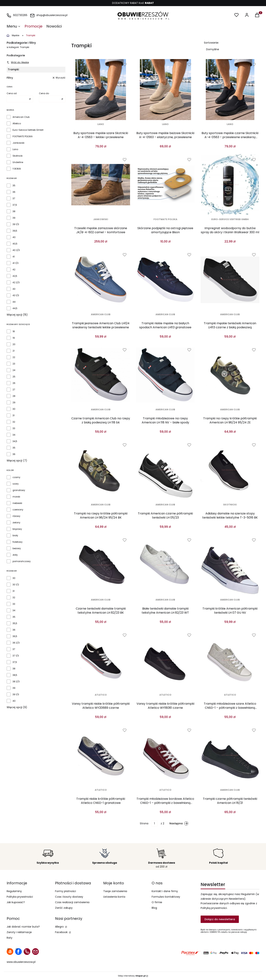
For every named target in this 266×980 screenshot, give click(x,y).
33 (14, 428)
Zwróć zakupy (64, 908)
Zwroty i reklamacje (19, 932)
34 (14, 435)
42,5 (15, 276)
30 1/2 (16, 585)
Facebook (62, 932)
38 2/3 (16, 682)
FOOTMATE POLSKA (23, 136)
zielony (16, 523)
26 (14, 383)
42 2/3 (16, 283)
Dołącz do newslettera (220, 919)
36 (14, 192)
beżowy (17, 548)
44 (14, 302)
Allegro (60, 927)
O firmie (157, 902)
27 (14, 390)
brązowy (17, 529)
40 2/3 (16, 250)
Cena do (44, 93)
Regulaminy (14, 891)
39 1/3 (16, 224)
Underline (18, 162)
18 (14, 331)
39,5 (15, 231)
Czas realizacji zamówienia (72, 902)
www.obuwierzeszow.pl (21, 962)
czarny (16, 477)
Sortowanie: (211, 43)
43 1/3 (16, 295)
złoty (15, 555)
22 (14, 357)
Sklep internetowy (132, 976)
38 (14, 211)
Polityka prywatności (20, 897)
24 (14, 370)
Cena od (12, 93)
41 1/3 (16, 263)
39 (14, 218)
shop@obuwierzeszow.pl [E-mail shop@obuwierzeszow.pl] (52, 15)
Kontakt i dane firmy (165, 891)
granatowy (19, 490)
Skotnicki (18, 156)
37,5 (15, 205)
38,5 (15, 675)
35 (14, 186)
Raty (10, 938)
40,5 (15, 244)
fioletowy (18, 542)
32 (14, 422)
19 (14, 338)
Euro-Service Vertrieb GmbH (28, 130)
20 (14, 344)
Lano (15, 149)
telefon (27, 952)
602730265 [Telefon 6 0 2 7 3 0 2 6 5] (20, 15)
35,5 (15, 623)
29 (14, 403)
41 (14, 257)
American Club (21, 117)
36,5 (15, 636)
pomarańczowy (22, 561)
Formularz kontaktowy (166, 897)
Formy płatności (65, 891)
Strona (144, 823)
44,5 (15, 308)
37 (14, 199)
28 (14, 396)
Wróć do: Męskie (18, 62)
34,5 (15, 441)
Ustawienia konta (114, 897)
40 (14, 237)
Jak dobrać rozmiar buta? (23, 927)
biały (15, 536)
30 (14, 409)
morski (16, 497)
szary (16, 484)
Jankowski (18, 143)
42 (14, 270)
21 (14, 351)
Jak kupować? (16, 902)
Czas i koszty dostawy (69, 897)
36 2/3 (16, 643)
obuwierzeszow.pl (8, 35)
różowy (16, 516)
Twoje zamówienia (115, 891)
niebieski (17, 503)
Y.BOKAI (17, 169)
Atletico (17, 124)
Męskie (16, 35)
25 (14, 377)
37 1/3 (16, 656)
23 (14, 364)
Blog (154, 908)
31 (14, 415)
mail (35, 952)
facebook (18, 952)
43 (14, 289)
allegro (10, 952)
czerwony (18, 510)
